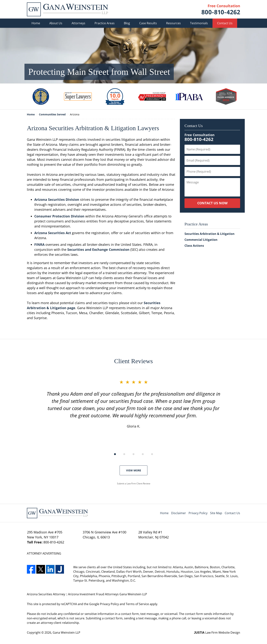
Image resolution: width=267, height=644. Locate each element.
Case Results (148, 23)
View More (134, 470)
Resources (173, 23)
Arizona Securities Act (53, 233)
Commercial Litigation (201, 240)
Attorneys (78, 23)
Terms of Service (137, 604)
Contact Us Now (212, 203)
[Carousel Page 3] (133, 454)
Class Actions (194, 246)
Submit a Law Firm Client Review (134, 484)
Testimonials (199, 23)
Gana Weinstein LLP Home (67, 9)
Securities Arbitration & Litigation (210, 234)
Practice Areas (105, 23)
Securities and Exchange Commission (98, 249)
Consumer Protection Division (59, 216)
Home (36, 23)
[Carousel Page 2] (124, 454)
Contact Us (225, 23)
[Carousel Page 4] (143, 454)
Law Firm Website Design (217, 633)
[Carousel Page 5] (152, 454)
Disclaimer (179, 513)
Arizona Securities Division (57, 199)
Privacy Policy (198, 513)
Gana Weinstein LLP (66, 633)
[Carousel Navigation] (133, 454)
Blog (127, 23)
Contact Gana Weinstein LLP (221, 9)
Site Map (216, 513)
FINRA (39, 244)
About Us (56, 23)
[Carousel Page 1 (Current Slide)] (115, 454)
